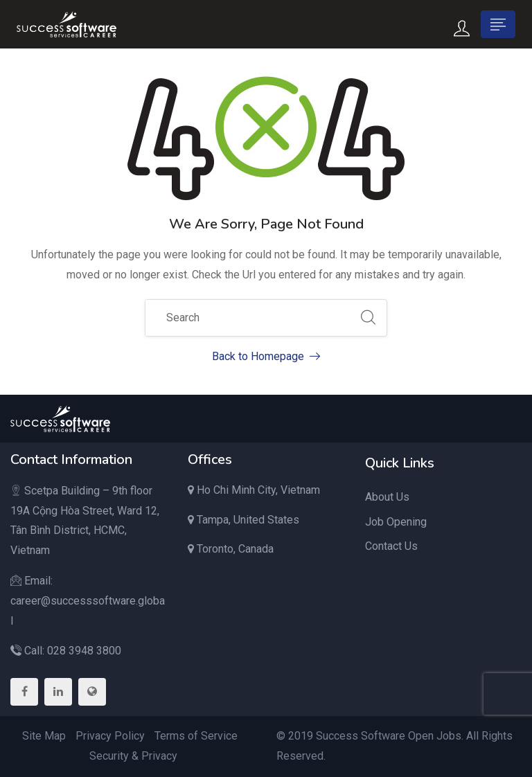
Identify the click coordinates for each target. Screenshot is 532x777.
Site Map (44, 736)
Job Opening (396, 522)
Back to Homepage (266, 356)
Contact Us (391, 546)
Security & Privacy (133, 756)
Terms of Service (196, 736)
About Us (387, 497)
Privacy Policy (110, 736)
